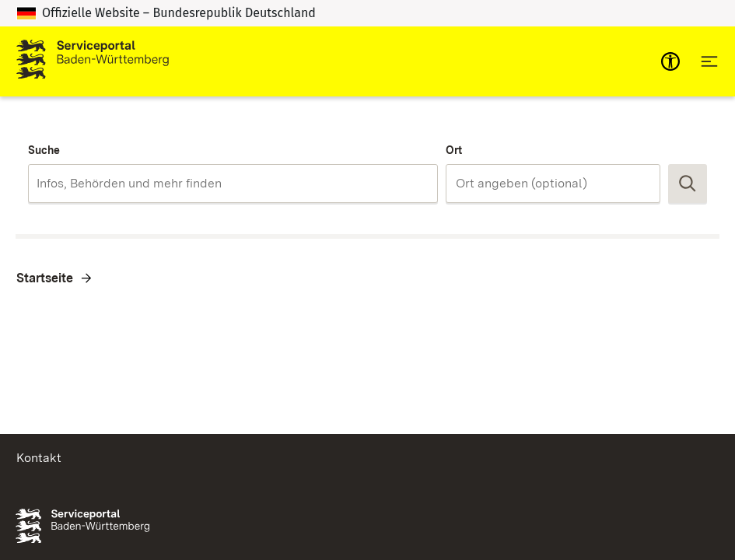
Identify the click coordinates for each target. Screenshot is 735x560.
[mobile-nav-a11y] (670, 61)
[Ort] (553, 184)
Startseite (45, 278)
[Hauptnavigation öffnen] (709, 61)
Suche (44, 150)
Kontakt (39, 458)
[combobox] (233, 184)
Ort (454, 150)
